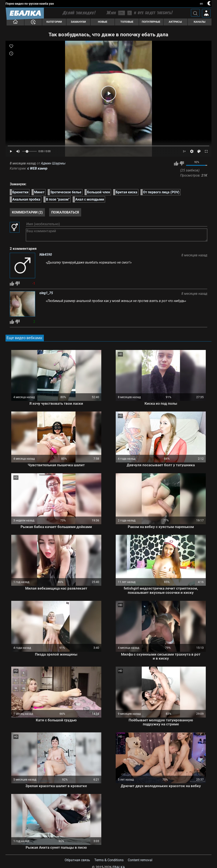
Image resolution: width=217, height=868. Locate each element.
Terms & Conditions (109, 860)
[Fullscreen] (206, 151)
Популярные (151, 22)
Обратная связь (77, 860)
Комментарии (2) (27, 212)
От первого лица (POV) (161, 192)
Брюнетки (20, 192)
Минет (39, 192)
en (201, 4)
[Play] (108, 93)
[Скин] (199, 151)
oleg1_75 (46, 293)
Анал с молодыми (90, 199)
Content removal (140, 860)
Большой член (99, 192)
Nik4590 (46, 255)
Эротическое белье (66, 192)
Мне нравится (176, 163)
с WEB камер (37, 168)
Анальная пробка (26, 199)
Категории (54, 22)
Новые (103, 22)
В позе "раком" (58, 199)
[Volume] (29, 151)
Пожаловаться (65, 212)
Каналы (200, 22)
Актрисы (175, 22)
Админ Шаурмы (53, 163)
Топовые (127, 22)
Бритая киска (127, 192)
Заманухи (78, 22)
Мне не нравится (182, 163)
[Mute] (18, 151)
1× (184, 151)
